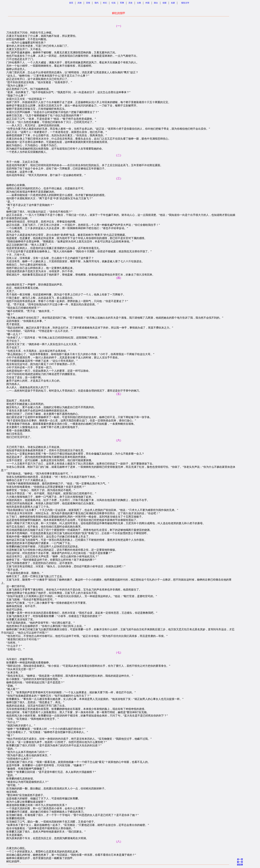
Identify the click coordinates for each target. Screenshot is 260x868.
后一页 (240, 859)
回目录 (240, 865)
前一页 (240, 862)
